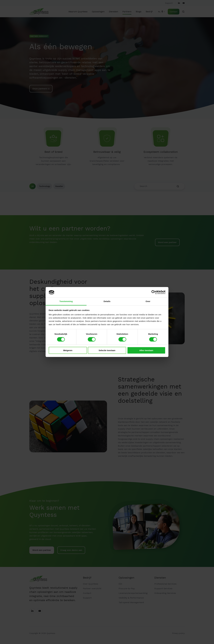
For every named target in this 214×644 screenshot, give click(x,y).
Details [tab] (107, 301)
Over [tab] (148, 301)
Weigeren (68, 350)
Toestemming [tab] (66, 301)
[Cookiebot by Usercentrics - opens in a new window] (153, 292)
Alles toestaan (146, 350)
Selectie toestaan (107, 350)
